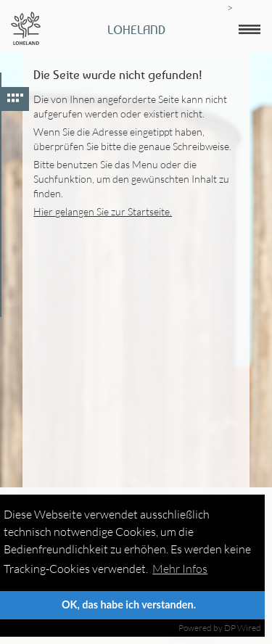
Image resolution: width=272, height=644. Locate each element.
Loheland (136, 30)
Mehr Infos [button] (180, 569)
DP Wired (243, 628)
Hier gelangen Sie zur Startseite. (103, 211)
